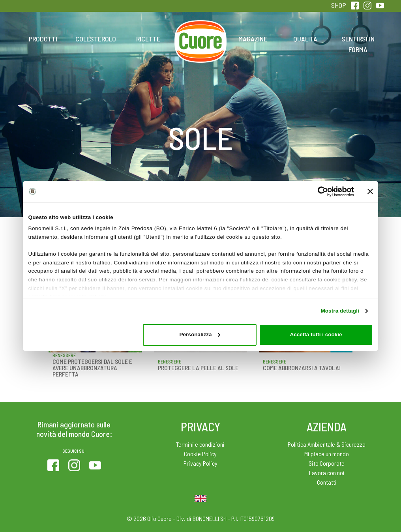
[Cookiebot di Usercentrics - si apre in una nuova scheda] (319, 192)
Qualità (305, 39)
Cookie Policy (200, 454)
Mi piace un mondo (327, 454)
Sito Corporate (327, 463)
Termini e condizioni (200, 444)
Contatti (327, 482)
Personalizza (200, 334)
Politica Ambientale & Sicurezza (327, 444)
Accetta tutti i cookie (316, 334)
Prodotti (43, 39)
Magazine (253, 39)
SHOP (339, 5)
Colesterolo (96, 39)
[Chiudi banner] (370, 191)
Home (200, 30)
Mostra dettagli (340, 311)
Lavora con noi (327, 473)
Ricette (148, 39)
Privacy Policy (200, 463)
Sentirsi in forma (358, 44)
